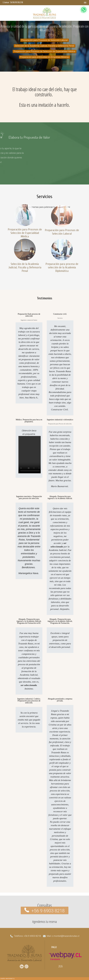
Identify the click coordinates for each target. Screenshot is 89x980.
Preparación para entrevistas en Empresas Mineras (44, 57)
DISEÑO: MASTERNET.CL (8, 979)
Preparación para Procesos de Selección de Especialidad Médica (44, 51)
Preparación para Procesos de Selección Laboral (44, 40)
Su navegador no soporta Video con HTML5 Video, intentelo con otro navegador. (30, 455)
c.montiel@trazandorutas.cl (66, 936)
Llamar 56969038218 (13, 2)
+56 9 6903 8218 (48, 906)
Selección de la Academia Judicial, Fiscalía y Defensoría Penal (44, 46)
